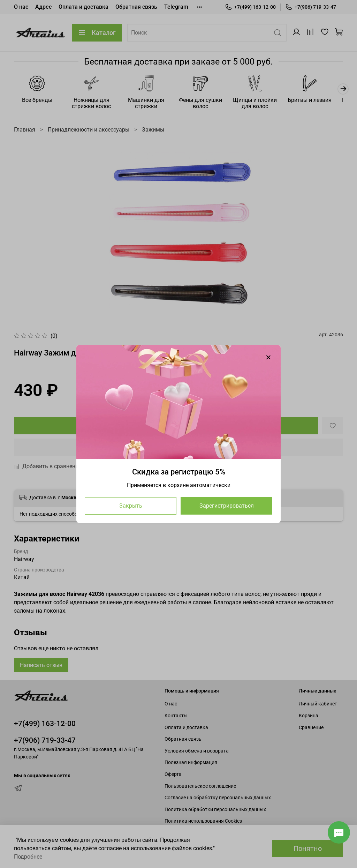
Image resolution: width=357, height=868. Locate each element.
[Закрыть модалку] (268, 358)
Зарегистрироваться (227, 506)
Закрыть (131, 506)
